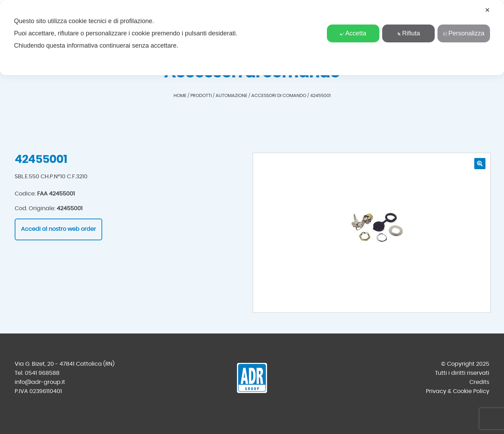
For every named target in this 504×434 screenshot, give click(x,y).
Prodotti (201, 96)
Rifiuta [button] (408, 33)
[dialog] (252, 38)
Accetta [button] (353, 33)
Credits (479, 382)
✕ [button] (487, 10)
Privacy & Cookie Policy (458, 391)
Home (180, 96)
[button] (480, 164)
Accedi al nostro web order (58, 229)
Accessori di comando (279, 96)
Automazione (232, 96)
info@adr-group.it (40, 382)
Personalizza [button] (464, 33)
